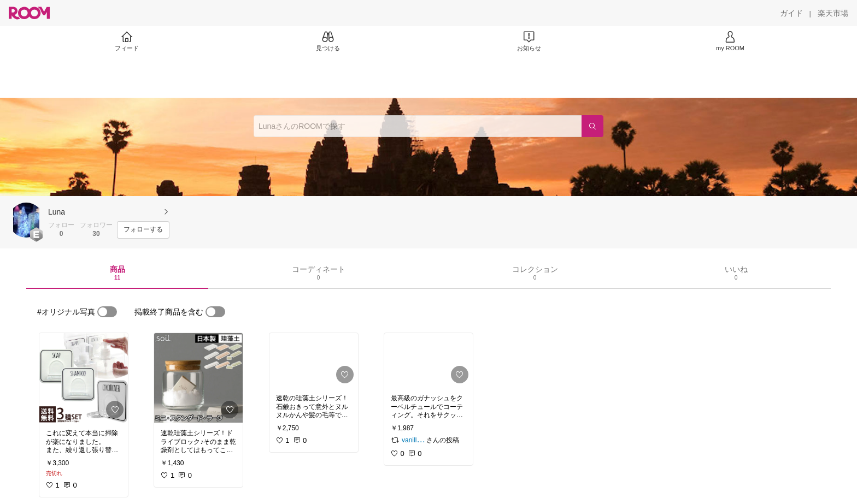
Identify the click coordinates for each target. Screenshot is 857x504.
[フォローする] (143, 230)
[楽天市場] (833, 13)
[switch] (107, 312)
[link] (84, 378)
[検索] (592, 126)
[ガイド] (791, 13)
